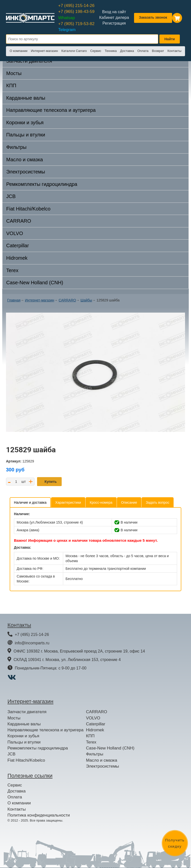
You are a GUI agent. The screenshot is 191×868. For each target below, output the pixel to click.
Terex (12, 270)
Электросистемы (26, 172)
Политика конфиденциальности (39, 815)
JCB (11, 196)
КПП (11, 85)
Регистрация (114, 23)
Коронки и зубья (25, 123)
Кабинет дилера (114, 18)
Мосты (14, 73)
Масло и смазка (24, 160)
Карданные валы (26, 98)
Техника (111, 51)
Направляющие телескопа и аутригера (51, 110)
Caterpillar (18, 246)
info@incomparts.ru (32, 643)
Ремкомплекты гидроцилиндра (42, 184)
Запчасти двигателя (27, 712)
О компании (19, 51)
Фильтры (16, 147)
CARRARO (19, 221)
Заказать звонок (153, 17)
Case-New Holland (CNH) (35, 283)
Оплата (143, 51)
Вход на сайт (114, 12)
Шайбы (86, 300)
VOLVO (15, 233)
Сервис (96, 51)
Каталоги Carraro (74, 51)
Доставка (127, 51)
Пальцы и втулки (26, 135)
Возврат (158, 51)
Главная (14, 300)
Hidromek (17, 258)
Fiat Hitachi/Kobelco (28, 209)
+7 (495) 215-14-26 (76, 6)
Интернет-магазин (44, 51)
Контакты (174, 51)
